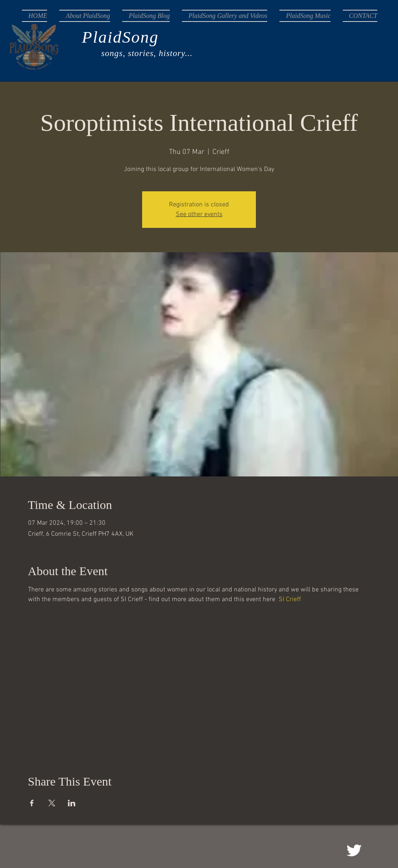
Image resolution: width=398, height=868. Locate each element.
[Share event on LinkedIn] (72, 803)
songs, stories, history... (107, 53)
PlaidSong (90, 37)
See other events (199, 214)
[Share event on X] (52, 803)
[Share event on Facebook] (32, 803)
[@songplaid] (354, 850)
